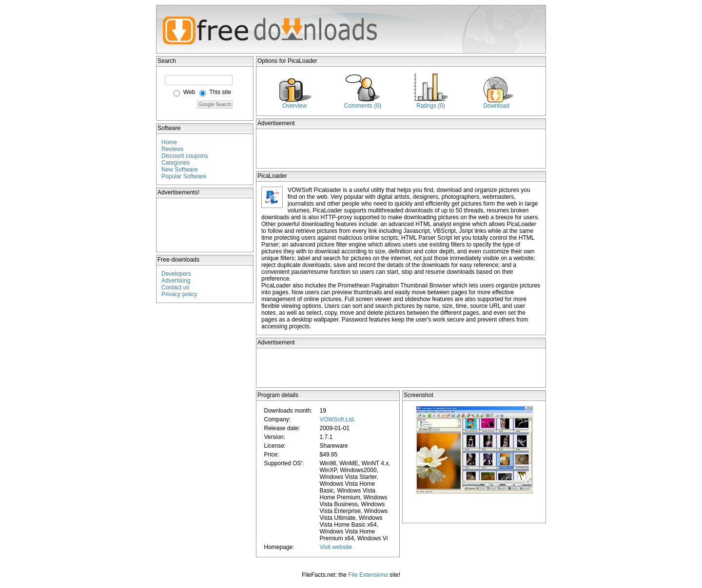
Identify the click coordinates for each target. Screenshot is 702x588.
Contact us (175, 287)
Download (496, 106)
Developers (176, 274)
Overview (294, 106)
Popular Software (184, 176)
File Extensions (368, 575)
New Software (180, 170)
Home (169, 142)
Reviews (172, 149)
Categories (175, 163)
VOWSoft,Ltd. (337, 419)
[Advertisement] (205, 225)
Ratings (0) (431, 106)
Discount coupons (185, 156)
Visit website (335, 547)
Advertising (176, 281)
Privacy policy (179, 294)
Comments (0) (363, 106)
